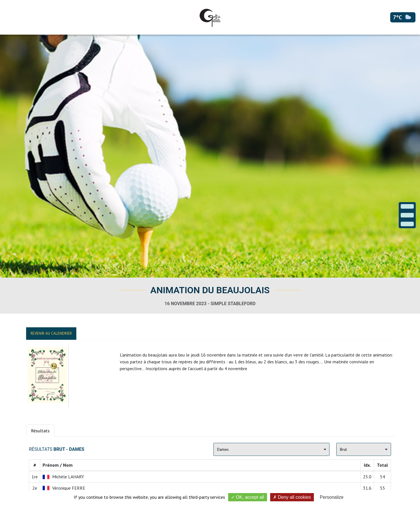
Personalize (332, 497)
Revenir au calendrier (51, 333)
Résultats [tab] (40, 431)
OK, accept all (248, 497)
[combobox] (271, 449)
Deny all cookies (292, 497)
